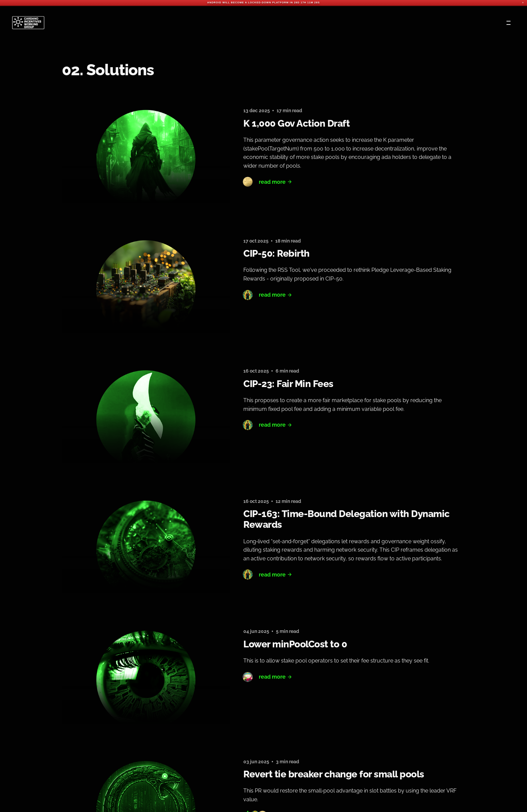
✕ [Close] (523, 3)
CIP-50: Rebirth (276, 253)
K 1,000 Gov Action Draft (296, 123)
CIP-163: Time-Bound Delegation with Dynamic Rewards (347, 519)
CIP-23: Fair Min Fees (288, 384)
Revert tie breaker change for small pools (334, 774)
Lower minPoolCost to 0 (295, 644)
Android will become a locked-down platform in (250, 3)
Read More (276, 182)
